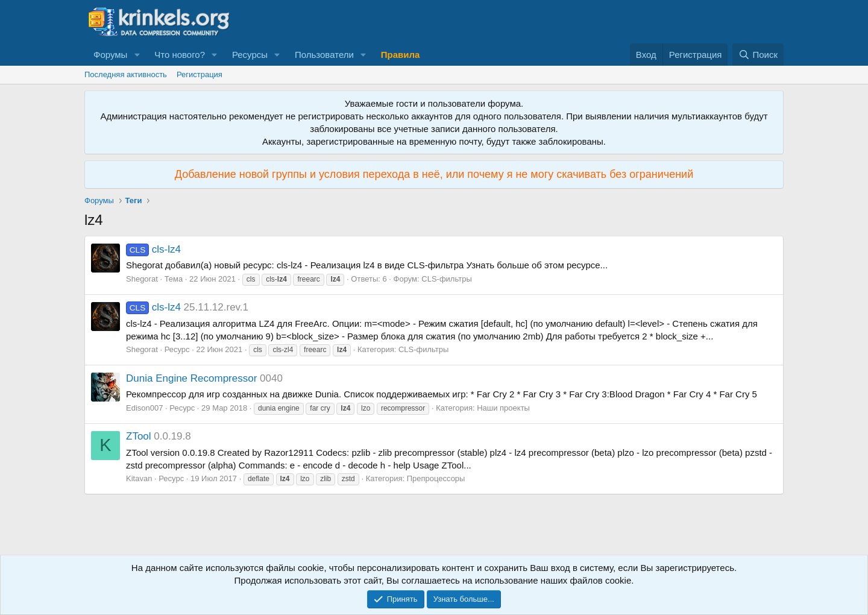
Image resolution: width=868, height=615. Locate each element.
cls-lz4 (153, 249)
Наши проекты (503, 408)
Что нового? (180, 55)
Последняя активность (126, 74)
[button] (137, 55)
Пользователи (324, 55)
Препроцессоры (436, 478)
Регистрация (200, 74)
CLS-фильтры (446, 279)
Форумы (110, 55)
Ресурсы (250, 55)
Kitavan (139, 478)
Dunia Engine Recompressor (191, 378)
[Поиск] (758, 55)
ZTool (139, 436)
